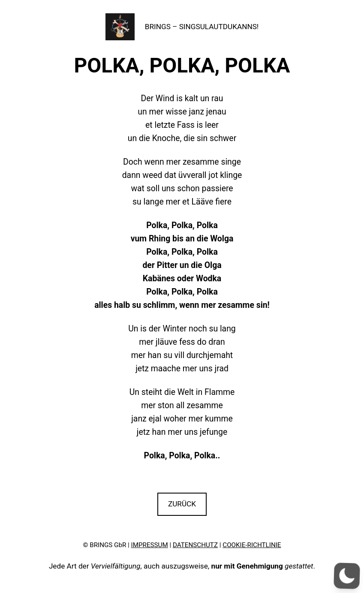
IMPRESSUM (150, 545)
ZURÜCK (182, 504)
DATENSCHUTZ (195, 545)
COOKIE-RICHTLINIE (252, 545)
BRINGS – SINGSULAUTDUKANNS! (202, 27)
